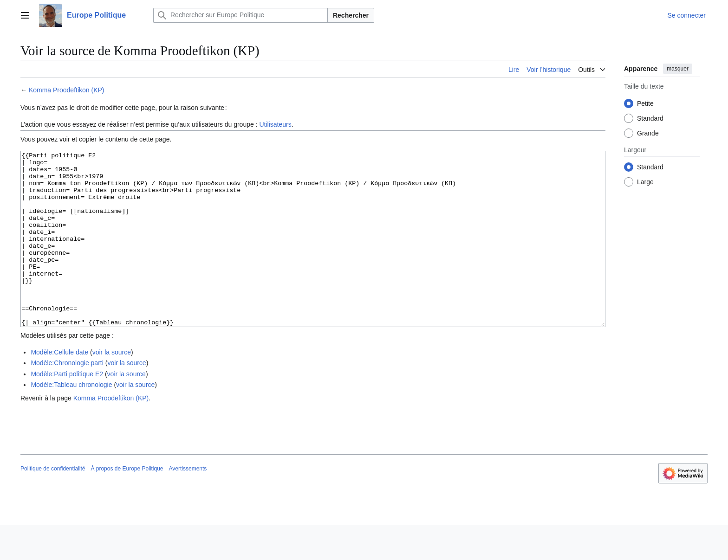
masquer (678, 69)
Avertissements (188, 503)
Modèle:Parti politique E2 (67, 409)
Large (645, 182)
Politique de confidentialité (53, 503)
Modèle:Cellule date (59, 387)
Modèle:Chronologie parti (67, 398)
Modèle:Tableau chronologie (71, 419)
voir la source (112, 387)
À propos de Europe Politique (127, 503)
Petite (645, 103)
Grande (648, 133)
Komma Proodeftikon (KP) (67, 90)
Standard (650, 118)
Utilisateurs (275, 124)
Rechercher (351, 15)
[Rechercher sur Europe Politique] (240, 15)
